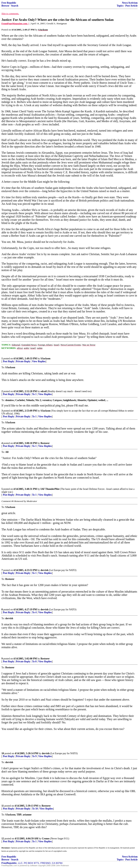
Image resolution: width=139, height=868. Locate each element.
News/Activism (130, 3)
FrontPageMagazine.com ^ (15, 23)
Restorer (45, 443)
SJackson (45, 359)
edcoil (44, 391)
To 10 (35, 809)
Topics (120, 6)
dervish (44, 570)
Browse (5, 6)
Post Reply (9, 361)
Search (15, 6)
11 (3, 806)
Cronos (46, 839)
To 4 (34, 612)
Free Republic (9, 3)
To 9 (34, 756)
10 (3, 753)
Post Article (131, 6)
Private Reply (23, 361)
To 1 (34, 394)
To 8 (34, 662)
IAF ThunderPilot (50, 489)
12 (3, 839)
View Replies (39, 361)
